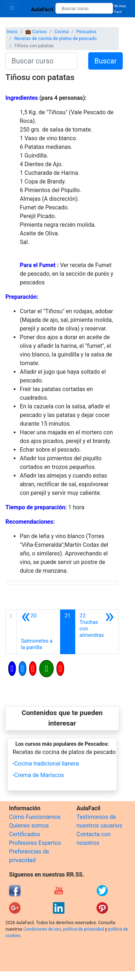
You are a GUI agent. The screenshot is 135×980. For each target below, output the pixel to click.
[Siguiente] (97, 632)
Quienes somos (29, 826)
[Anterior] (38, 632)
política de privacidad (83, 929)
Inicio (12, 32)
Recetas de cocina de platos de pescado (55, 38)
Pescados (86, 32)
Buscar (105, 61)
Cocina (61, 32)
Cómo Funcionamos (35, 817)
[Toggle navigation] (12, 8)
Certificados (24, 834)
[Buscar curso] (84, 8)
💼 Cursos (36, 32)
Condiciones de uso (42, 929)
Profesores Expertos (35, 843)
